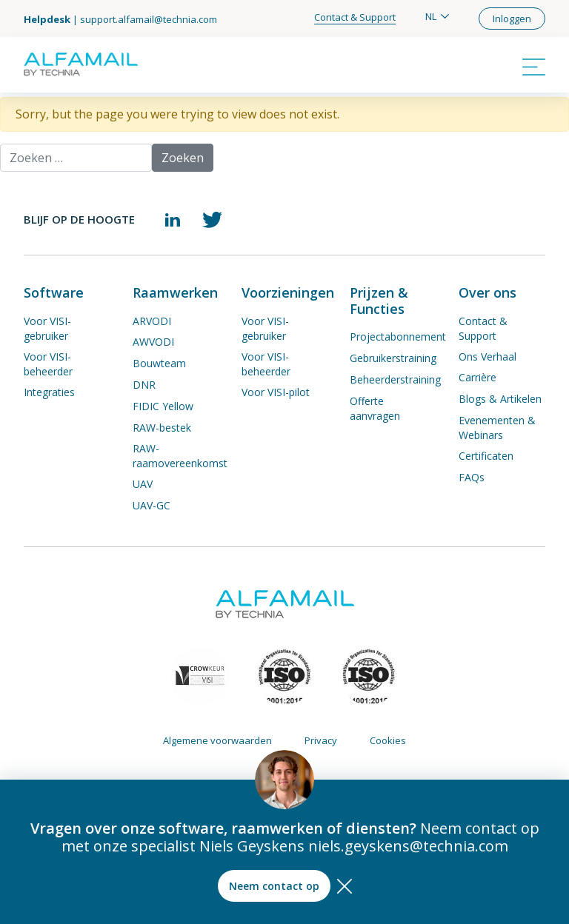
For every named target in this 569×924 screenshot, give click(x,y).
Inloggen (512, 19)
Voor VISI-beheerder (48, 364)
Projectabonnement (398, 337)
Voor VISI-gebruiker (47, 328)
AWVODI (153, 342)
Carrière (478, 377)
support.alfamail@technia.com (149, 19)
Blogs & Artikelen (500, 399)
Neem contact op (274, 886)
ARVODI (152, 321)
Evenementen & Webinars (497, 428)
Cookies (388, 741)
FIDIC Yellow (163, 406)
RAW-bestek (162, 428)
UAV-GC (152, 505)
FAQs (472, 477)
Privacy (321, 741)
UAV (143, 484)
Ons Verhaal (488, 356)
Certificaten (486, 456)
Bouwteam (159, 363)
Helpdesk (47, 19)
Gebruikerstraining (393, 358)
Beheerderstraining (395, 379)
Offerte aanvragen (375, 408)
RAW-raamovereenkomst (180, 456)
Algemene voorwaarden (217, 741)
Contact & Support (355, 17)
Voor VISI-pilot (276, 392)
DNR (144, 385)
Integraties (49, 392)
